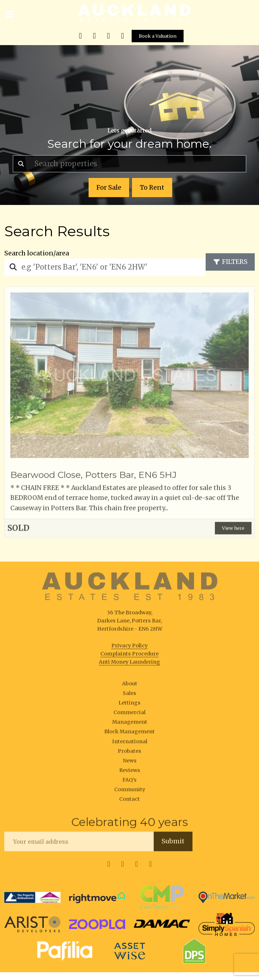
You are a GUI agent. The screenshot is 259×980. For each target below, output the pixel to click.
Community (130, 791)
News (130, 762)
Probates (129, 753)
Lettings (129, 704)
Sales (129, 695)
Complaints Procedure (129, 655)
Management (130, 724)
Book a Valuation (158, 36)
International (130, 743)
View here (233, 530)
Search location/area (37, 253)
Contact (129, 801)
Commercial (129, 714)
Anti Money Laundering (129, 664)
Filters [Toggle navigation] (230, 262)
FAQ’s (129, 781)
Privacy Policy (129, 647)
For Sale (109, 188)
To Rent (152, 188)
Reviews (130, 772)
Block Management (129, 733)
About (130, 685)
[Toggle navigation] (10, 13)
